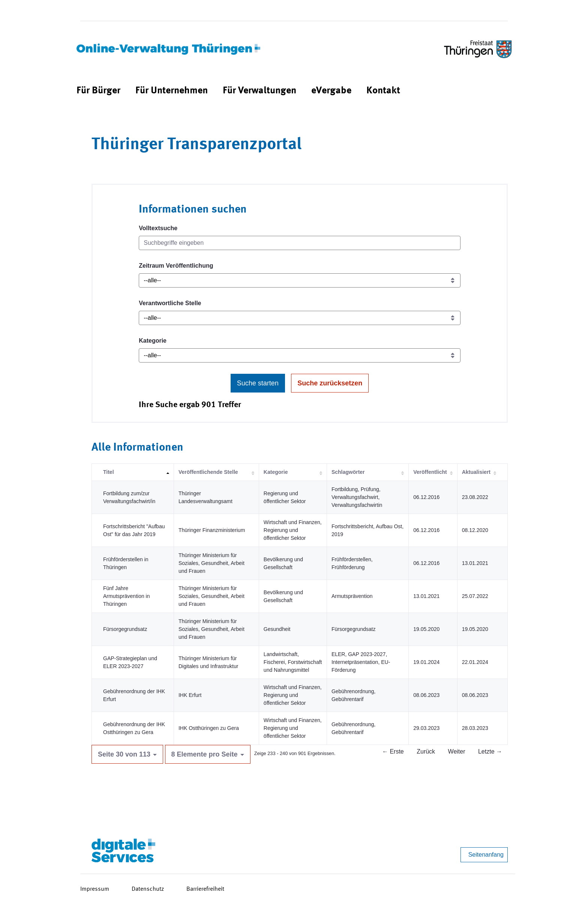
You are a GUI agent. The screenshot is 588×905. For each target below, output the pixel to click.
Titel (109, 472)
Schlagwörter (348, 472)
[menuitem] (98, 91)
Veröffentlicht (430, 472)
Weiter (457, 751)
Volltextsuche (158, 228)
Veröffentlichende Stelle (208, 472)
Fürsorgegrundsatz (125, 629)
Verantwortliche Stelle (170, 303)
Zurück (426, 751)
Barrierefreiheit (205, 889)
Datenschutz (148, 889)
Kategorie (153, 341)
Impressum (95, 889)
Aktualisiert (476, 472)
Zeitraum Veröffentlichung (176, 266)
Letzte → (490, 751)
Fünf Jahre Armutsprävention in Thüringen (127, 596)
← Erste (393, 751)
